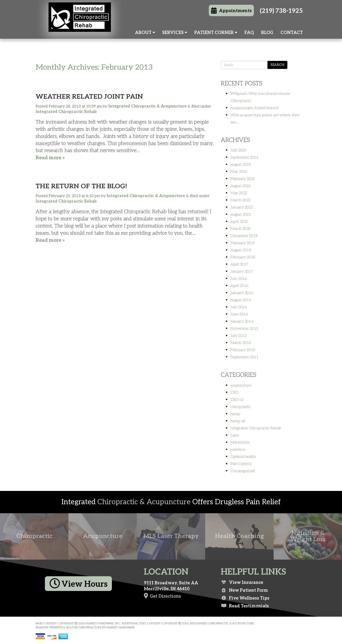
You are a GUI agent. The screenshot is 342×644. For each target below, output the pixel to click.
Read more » (50, 158)
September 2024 (244, 157)
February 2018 (243, 257)
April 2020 (239, 222)
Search (277, 65)
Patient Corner (216, 33)
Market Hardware (121, 627)
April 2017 (239, 264)
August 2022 (241, 186)
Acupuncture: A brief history (254, 108)
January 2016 (242, 293)
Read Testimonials (245, 606)
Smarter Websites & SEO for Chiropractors (68, 627)
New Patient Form (244, 590)
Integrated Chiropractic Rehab (66, 112)
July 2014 (239, 307)
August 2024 (241, 165)
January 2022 (242, 207)
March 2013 (241, 343)
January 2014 (242, 321)
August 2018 (241, 250)
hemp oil (238, 421)
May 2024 (239, 172)
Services (175, 33)
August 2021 (241, 214)
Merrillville (240, 442)
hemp (235, 414)
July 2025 (238, 150)
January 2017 (242, 271)
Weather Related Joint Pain (89, 97)
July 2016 (239, 279)
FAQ (249, 33)
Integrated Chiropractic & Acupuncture (147, 106)
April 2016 (239, 286)
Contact (292, 33)
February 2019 (243, 243)
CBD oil (237, 400)
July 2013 (238, 336)
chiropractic (240, 407)
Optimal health (243, 457)
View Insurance (242, 582)
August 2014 (241, 300)
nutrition (238, 450)
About (145, 33)
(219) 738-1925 (281, 11)
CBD (234, 392)
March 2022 (240, 200)
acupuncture (241, 385)
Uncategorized (243, 471)
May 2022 (239, 193)
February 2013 (243, 350)
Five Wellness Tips (245, 598)
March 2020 (240, 229)
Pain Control (241, 464)
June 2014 (239, 314)
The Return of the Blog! (81, 186)
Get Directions (162, 596)
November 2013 (244, 329)
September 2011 (244, 357)
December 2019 (244, 236)
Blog (267, 33)
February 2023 (243, 179)
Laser (235, 435)
